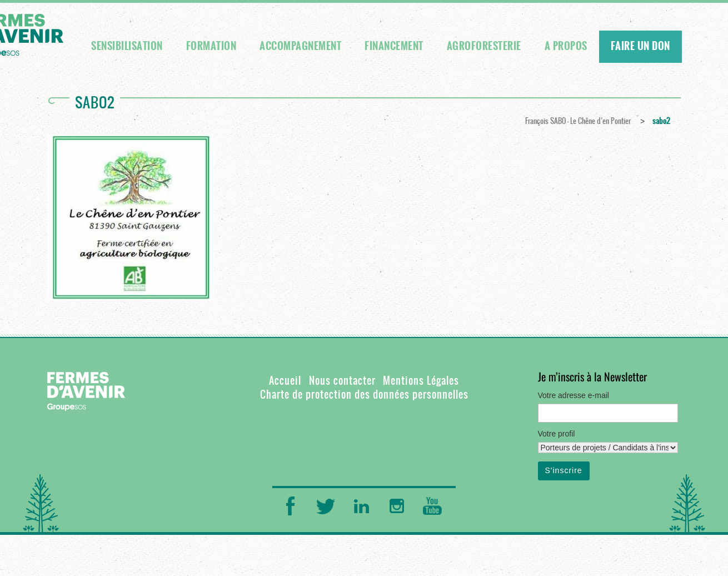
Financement (394, 46)
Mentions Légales (421, 381)
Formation (211, 46)
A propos (566, 46)
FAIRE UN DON (640, 46)
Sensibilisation (127, 46)
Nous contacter (342, 381)
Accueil (285, 381)
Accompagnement (300, 46)
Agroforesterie (484, 46)
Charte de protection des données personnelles (364, 394)
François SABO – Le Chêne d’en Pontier (578, 121)
